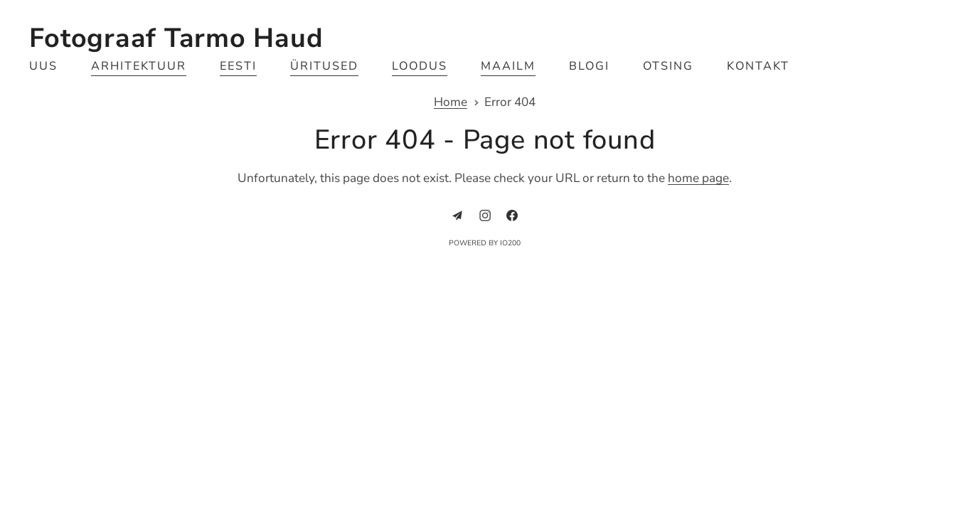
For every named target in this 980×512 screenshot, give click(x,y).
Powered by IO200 (485, 243)
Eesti (238, 66)
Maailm (508, 66)
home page (698, 178)
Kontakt (758, 66)
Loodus (420, 66)
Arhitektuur (138, 66)
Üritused (324, 66)
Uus (43, 66)
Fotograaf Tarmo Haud (176, 38)
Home (451, 103)
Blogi (589, 66)
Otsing (668, 66)
